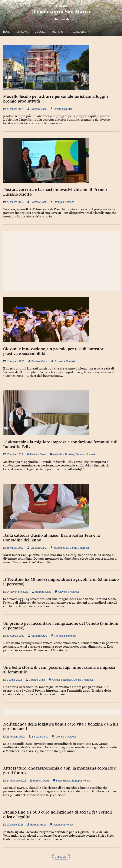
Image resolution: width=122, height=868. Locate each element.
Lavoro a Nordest (63, 109)
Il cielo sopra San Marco (61, 12)
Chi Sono (22, 32)
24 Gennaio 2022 (15, 781)
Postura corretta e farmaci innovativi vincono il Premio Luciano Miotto (55, 192)
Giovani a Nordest (65, 361)
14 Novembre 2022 (16, 592)
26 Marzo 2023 (13, 548)
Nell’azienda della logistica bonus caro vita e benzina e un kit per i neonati (61, 726)
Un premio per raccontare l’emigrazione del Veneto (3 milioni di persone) (61, 626)
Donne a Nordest (85, 455)
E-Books (40, 32)
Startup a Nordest (64, 202)
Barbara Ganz (64, 19)
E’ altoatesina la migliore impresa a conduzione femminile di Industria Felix (60, 444)
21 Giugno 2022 (14, 737)
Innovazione (63, 781)
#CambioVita (61, 548)
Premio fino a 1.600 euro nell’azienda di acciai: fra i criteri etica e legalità (58, 814)
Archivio (57, 32)
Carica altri (61, 857)
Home (7, 32)
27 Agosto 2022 (14, 636)
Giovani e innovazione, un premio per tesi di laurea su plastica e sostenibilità (54, 351)
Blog (61, 6)
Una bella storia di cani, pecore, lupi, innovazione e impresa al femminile (59, 670)
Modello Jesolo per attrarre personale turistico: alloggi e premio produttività (56, 99)
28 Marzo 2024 (13, 109)
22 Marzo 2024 (13, 202)
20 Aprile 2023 (13, 455)
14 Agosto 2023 (14, 361)
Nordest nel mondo (65, 636)
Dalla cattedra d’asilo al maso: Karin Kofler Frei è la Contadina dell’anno (52, 538)
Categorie (79, 32)
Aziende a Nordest (64, 455)
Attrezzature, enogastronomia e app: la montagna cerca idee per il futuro (60, 770)
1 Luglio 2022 (12, 680)
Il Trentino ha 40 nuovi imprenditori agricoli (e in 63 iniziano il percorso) (61, 582)
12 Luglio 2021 (13, 825)
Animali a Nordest (62, 680)
